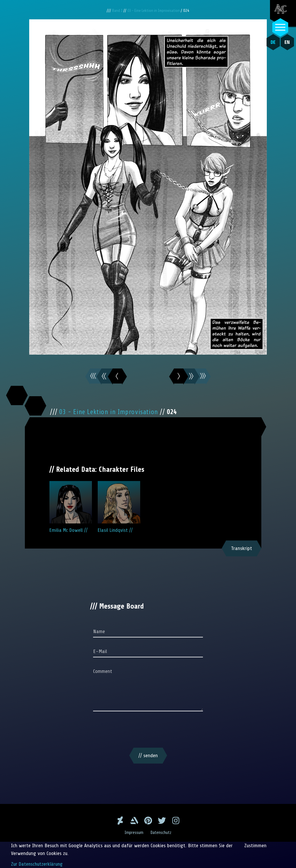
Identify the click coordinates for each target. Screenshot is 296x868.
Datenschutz (162, 833)
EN (286, 42)
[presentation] (148, 731)
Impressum (134, 833)
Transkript (242, 548)
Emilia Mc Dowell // (71, 507)
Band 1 (116, 11)
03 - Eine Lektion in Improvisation (155, 11)
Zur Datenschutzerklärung (37, 864)
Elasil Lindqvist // (119, 507)
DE (272, 42)
